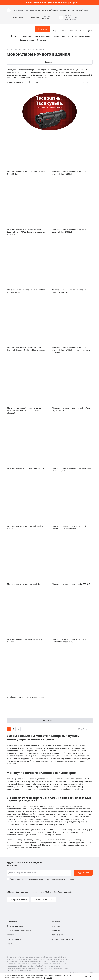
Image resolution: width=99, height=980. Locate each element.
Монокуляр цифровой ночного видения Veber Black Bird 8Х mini (72, 469)
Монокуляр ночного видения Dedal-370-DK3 (71, 584)
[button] (15, 18)
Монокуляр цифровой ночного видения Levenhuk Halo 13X (69, 291)
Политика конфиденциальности (81, 973)
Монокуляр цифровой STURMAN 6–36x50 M (26, 468)
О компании (25, 36)
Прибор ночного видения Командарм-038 (25, 697)
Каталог (18, 50)
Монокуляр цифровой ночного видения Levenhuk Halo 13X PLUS (69, 173)
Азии (87, 10)
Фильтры (49, 62)
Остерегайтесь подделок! (62, 939)
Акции (56, 36)
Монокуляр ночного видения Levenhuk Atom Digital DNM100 (26, 291)
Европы (79, 10)
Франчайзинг (57, 935)
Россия (14, 36)
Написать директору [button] (45, 900)
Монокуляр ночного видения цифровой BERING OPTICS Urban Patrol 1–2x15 (69, 527)
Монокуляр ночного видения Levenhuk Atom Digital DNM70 (71, 409)
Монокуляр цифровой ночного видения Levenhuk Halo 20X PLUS (69, 231)
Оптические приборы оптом (19, 930)
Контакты (56, 926)
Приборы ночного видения (33, 50)
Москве (37, 10)
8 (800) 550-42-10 (48, 19)
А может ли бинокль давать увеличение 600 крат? (52, 3)
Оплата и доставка (42, 36)
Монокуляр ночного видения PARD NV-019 (25, 584)
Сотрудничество (27, 40)
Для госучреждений (81, 36)
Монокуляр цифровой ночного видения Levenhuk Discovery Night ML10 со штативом (26, 349)
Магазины (56, 921)
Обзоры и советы (14, 939)
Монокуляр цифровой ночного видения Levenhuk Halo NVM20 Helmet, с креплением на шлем (26, 232)
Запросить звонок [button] (19, 900)
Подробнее (48, 978)
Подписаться (83, 873)
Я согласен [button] (89, 976)
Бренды (66, 36)
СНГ (73, 10)
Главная (10, 50)
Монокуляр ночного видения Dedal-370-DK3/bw (24, 641)
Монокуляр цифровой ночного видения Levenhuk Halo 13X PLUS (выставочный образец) (24, 410)
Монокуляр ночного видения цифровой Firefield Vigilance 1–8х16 (69, 641)
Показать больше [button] (50, 720)
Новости (10, 935)
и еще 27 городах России (61, 10)
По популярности (14, 82)
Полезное (41, 40)
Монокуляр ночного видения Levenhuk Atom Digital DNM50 (26, 173)
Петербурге (47, 10)
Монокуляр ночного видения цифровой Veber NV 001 (27, 527)
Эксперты (56, 930)
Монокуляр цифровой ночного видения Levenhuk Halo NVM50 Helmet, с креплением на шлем (71, 350)
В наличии (34, 82)
